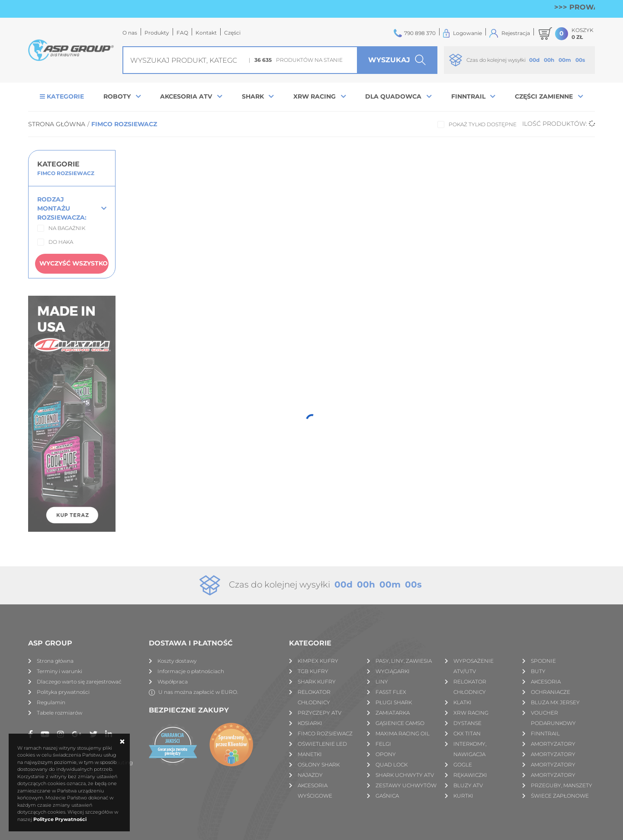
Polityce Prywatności (60, 819)
